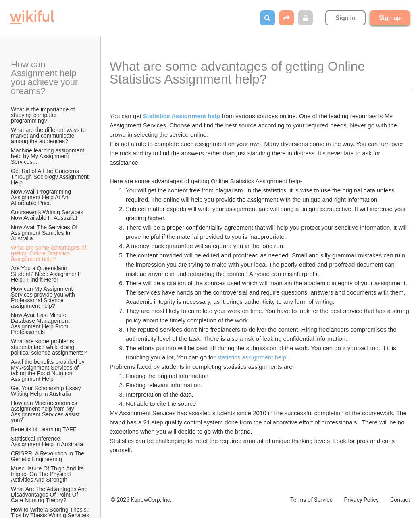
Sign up (390, 18)
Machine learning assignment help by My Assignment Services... (48, 156)
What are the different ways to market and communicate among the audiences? (49, 136)
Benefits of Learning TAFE (44, 429)
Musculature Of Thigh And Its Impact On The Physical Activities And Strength (48, 474)
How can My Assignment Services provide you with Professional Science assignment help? (44, 297)
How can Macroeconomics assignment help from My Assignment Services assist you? (46, 411)
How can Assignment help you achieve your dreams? (46, 78)
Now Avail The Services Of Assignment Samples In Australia (45, 233)
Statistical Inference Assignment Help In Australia (47, 441)
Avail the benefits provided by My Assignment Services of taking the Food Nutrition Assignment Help (49, 370)
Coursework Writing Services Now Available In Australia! (48, 215)
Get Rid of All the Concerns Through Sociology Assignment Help (51, 177)
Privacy (361, 500)
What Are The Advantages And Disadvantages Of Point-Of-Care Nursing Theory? (50, 495)
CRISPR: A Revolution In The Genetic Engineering (48, 456)
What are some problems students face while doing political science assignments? (49, 347)
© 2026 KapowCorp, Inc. (141, 500)
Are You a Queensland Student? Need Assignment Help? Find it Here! (46, 274)
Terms (311, 500)
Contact (400, 500)
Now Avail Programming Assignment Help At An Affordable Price (42, 197)
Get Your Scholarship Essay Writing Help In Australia (47, 391)
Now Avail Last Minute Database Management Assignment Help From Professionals (41, 324)
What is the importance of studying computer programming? (44, 115)
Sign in (345, 18)
